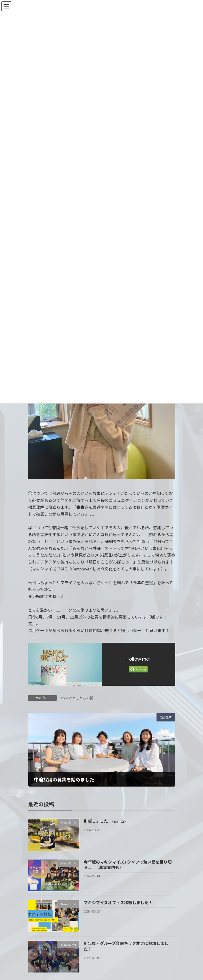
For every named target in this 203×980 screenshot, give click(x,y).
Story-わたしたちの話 (77, 698)
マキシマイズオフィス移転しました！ (118, 903)
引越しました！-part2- (105, 821)
